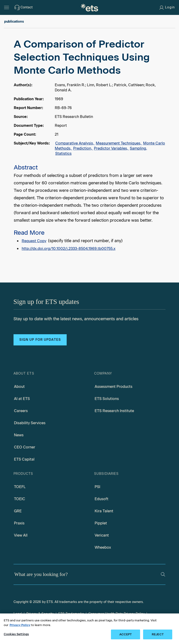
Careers (21, 411)
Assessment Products (114, 387)
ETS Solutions (107, 399)
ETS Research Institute (114, 411)
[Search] (163, 574)
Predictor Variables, (111, 148)
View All (21, 535)
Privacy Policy (20, 625)
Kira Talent (104, 511)
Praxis (19, 523)
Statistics (63, 153)
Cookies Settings (16, 634)
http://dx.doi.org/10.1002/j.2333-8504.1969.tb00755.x (69, 249)
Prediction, (83, 148)
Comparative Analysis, (75, 143)
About (19, 387)
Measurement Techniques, (119, 143)
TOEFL (20, 487)
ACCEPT (126, 634)
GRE (18, 511)
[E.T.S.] (89, 7)
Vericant (102, 535)
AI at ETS (22, 399)
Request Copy (34, 241)
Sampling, (138, 148)
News (19, 435)
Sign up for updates (40, 340)
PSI (97, 487)
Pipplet (101, 523)
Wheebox (103, 547)
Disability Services (30, 423)
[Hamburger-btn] (7, 7)
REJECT (158, 634)
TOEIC (20, 499)
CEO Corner (25, 447)
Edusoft (102, 499)
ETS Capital (24, 459)
